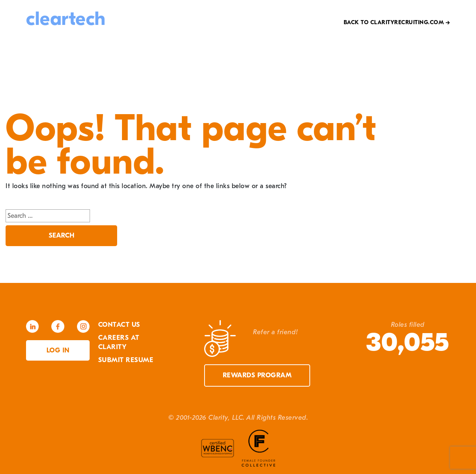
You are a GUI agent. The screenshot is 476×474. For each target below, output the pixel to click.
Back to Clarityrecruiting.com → (397, 22)
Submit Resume (126, 360)
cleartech (66, 19)
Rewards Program (257, 375)
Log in (58, 350)
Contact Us (119, 325)
